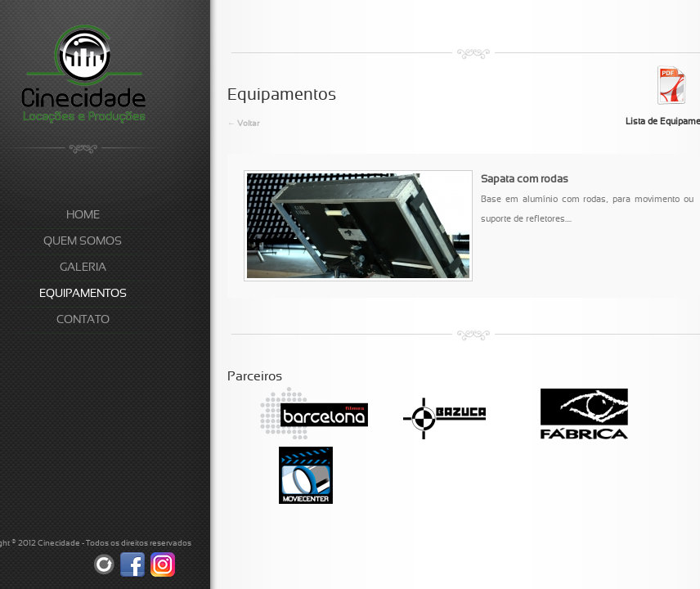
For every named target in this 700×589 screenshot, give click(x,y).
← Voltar (243, 124)
